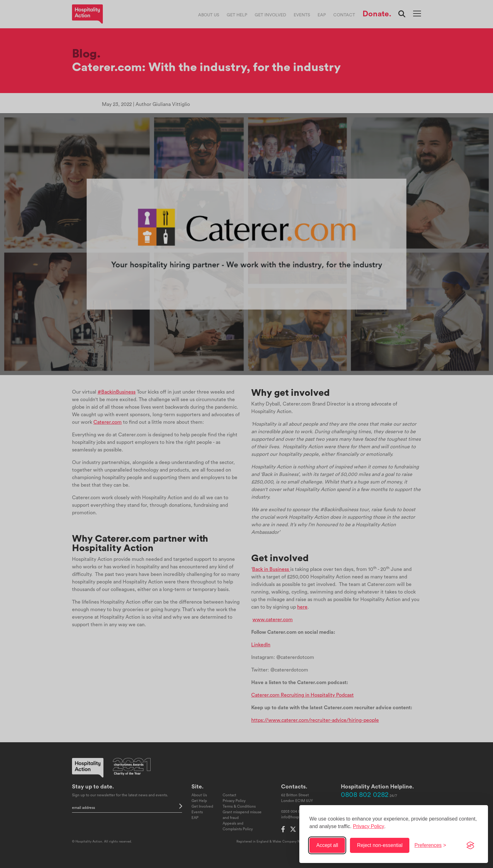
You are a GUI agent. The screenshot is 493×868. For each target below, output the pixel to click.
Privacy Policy (368, 826)
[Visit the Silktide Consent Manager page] (470, 845)
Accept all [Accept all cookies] (327, 845)
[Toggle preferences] (430, 845)
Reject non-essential (380, 845)
